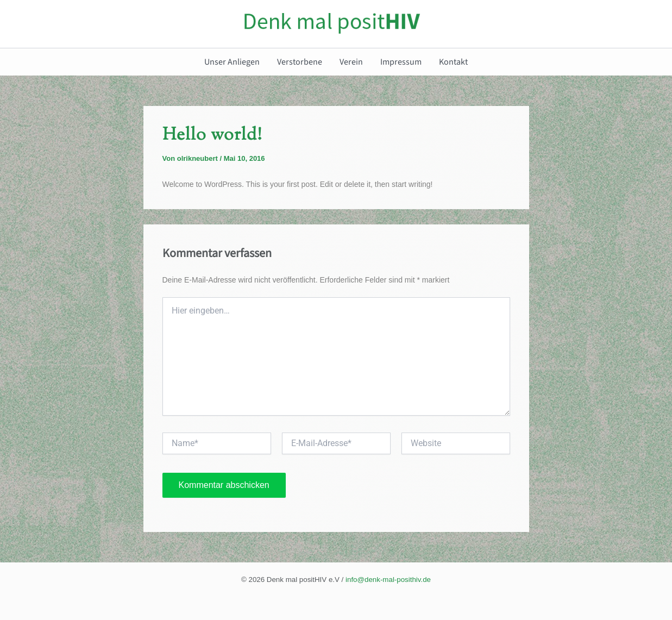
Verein (351, 62)
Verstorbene (300, 62)
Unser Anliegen (232, 62)
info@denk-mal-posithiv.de (388, 580)
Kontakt (453, 62)
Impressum (401, 62)
